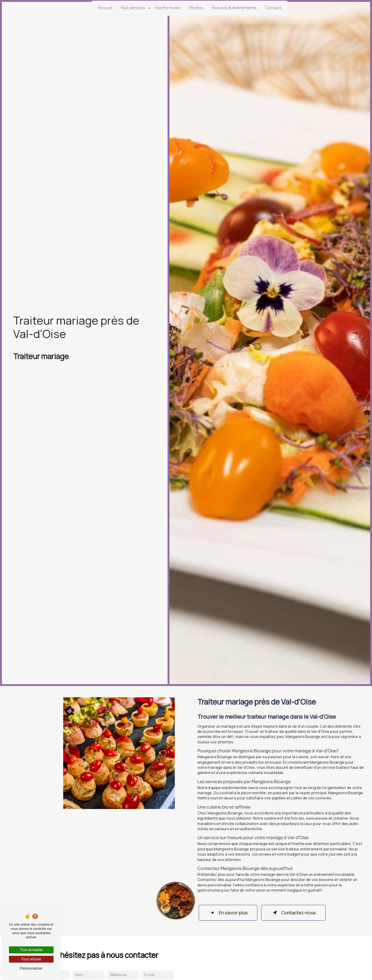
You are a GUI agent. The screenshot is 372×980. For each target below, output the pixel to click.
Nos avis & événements (234, 8)
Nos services (133, 8)
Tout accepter (31, 950)
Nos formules (168, 8)
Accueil (105, 8)
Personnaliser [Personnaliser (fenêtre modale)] (31, 968)
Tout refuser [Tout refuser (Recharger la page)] (31, 959)
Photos (196, 8)
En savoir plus (228, 913)
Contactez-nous (293, 913)
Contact (273, 8)
